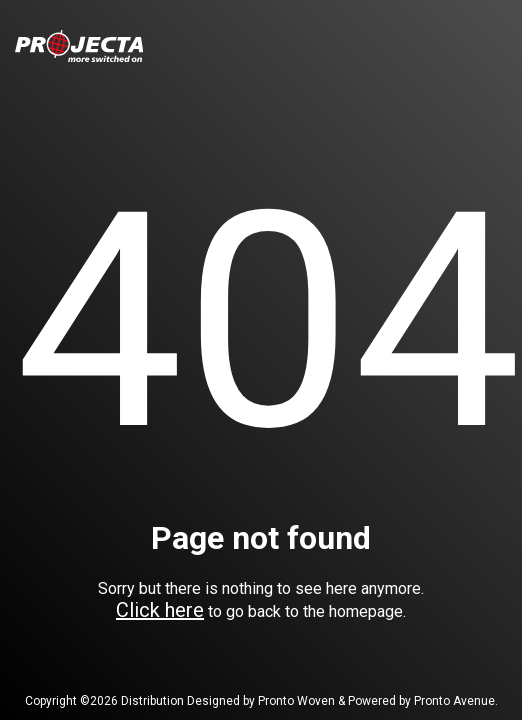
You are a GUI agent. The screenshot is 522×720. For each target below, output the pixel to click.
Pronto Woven (296, 701)
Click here (160, 610)
